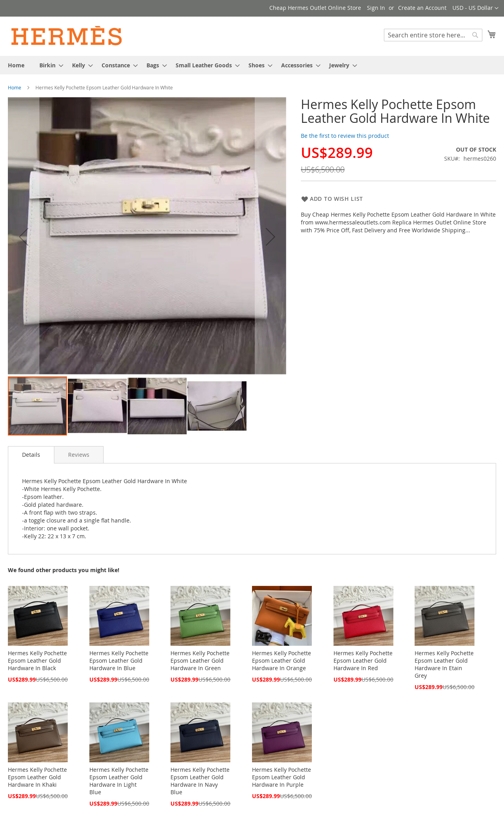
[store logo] (67, 36)
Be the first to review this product (345, 136)
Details (31, 455)
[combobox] (433, 35)
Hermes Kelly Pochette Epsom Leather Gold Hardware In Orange (282, 661)
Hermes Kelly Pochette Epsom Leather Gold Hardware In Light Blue (119, 781)
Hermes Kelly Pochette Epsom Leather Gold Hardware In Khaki (37, 777)
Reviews (79, 455)
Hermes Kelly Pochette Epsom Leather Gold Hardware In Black (37, 661)
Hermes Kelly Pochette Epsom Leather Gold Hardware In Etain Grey (444, 664)
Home (15, 87)
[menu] (252, 65)
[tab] (31, 455)
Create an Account (422, 8)
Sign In (376, 8)
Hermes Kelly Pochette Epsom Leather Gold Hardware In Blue (119, 661)
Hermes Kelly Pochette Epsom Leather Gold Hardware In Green (200, 661)
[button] (475, 8)
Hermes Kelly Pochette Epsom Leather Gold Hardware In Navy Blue (200, 781)
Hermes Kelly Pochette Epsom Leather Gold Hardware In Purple (282, 777)
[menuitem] (16, 65)
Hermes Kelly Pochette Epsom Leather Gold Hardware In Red (363, 661)
